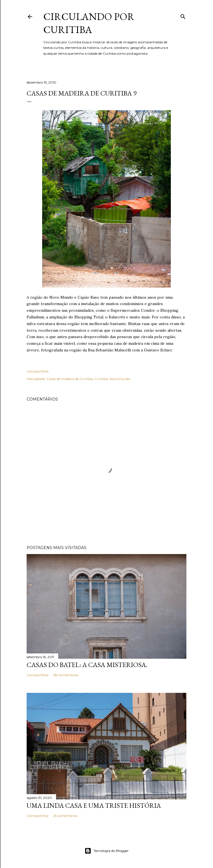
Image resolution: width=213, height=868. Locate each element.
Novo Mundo (120, 379)
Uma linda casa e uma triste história (94, 805)
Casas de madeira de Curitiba (70, 379)
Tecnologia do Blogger (107, 851)
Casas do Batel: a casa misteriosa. (87, 665)
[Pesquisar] (183, 15)
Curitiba (101, 379)
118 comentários (66, 675)
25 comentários (65, 816)
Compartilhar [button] (38, 371)
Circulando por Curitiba (89, 23)
